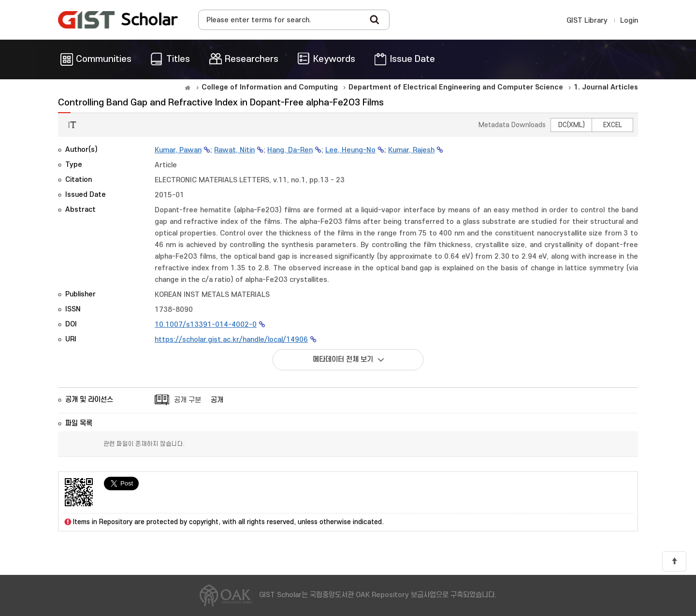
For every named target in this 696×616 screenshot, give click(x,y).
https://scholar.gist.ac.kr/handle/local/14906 (231, 340)
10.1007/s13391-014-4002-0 (206, 325)
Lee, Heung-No (350, 150)
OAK (118, 20)
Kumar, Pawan (178, 150)
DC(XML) (572, 125)
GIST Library (587, 21)
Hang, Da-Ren (290, 150)
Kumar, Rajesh (411, 150)
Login (629, 21)
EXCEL (613, 125)
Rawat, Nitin (234, 150)
